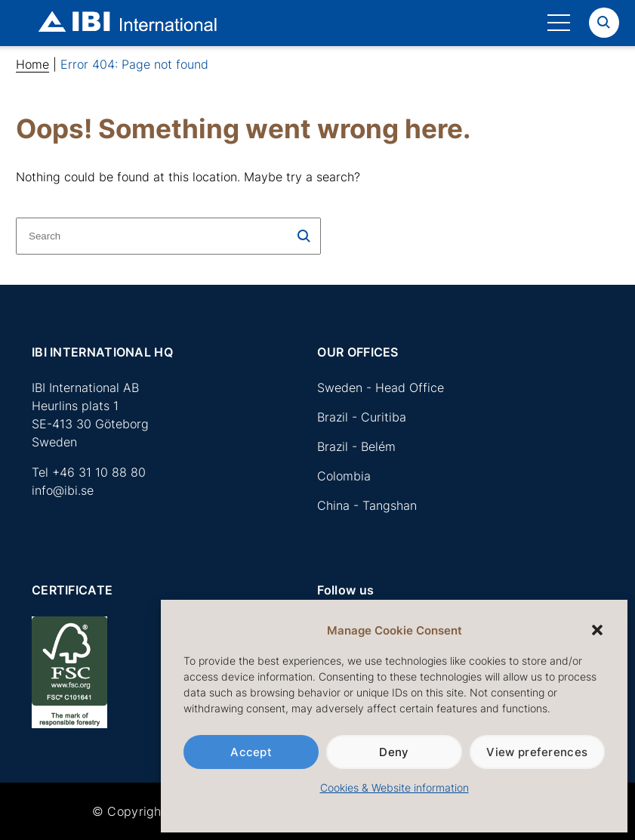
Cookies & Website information (395, 787)
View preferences (537, 752)
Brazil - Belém (356, 446)
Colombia (344, 476)
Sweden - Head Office (381, 388)
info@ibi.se (63, 490)
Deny (394, 752)
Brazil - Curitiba (362, 417)
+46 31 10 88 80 (99, 472)
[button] (597, 630)
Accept (251, 752)
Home (32, 64)
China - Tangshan (367, 505)
